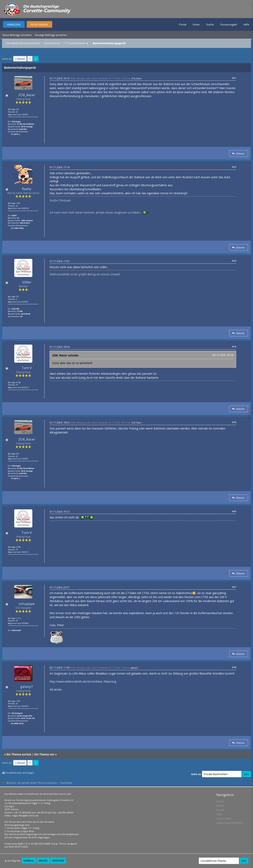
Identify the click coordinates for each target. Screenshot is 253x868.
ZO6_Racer (27, 95)
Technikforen (52, 43)
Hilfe (246, 24)
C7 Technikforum (75, 43)
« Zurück (20, 59)
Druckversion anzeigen (20, 773)
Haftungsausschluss (230, 823)
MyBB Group (51, 844)
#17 (234, 587)
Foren (196, 24)
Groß (43, 861)
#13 (234, 261)
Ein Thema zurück (19, 754)
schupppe (27, 604)
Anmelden (14, 24)
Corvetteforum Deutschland (23, 43)
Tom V (27, 368)
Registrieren (39, 24)
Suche (210, 24)
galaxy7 (27, 686)
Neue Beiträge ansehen (17, 35)
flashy (27, 189)
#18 (234, 667)
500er (27, 282)
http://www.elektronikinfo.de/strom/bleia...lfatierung (83, 681)
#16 (234, 511)
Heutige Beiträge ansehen (51, 35)
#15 (234, 422)
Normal (29, 861)
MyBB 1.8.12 (24, 844)
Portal (183, 24)
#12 (234, 167)
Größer (58, 861)
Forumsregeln (229, 24)
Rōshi (12, 847)
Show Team (224, 819)
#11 (234, 78)
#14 (234, 346)
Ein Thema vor (44, 754)
